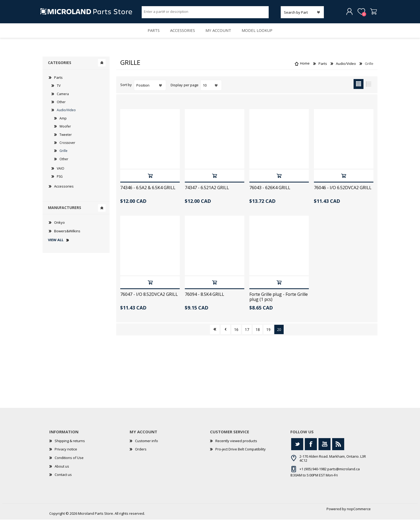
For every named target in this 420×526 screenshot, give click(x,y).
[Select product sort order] (150, 92)
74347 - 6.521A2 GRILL (207, 194)
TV (59, 92)
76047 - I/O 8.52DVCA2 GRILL (149, 301)
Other (61, 108)
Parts (150, 35)
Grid (359, 90)
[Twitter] (297, 451)
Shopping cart (371, 13)
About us (62, 473)
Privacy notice (66, 456)
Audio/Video (66, 116)
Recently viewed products (236, 447)
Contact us (63, 481)
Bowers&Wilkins (67, 237)
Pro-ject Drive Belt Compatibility (241, 456)
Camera (63, 100)
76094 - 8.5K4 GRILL (205, 301)
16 (236, 336)
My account (220, 35)
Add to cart (150, 182)
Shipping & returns (70, 447)
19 (268, 336)
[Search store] (205, 13)
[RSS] (338, 451)
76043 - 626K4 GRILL (270, 194)
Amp (63, 125)
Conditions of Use (69, 464)
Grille (63, 157)
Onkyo (59, 229)
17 (247, 336)
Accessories (182, 35)
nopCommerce (359, 515)
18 (258, 336)
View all (56, 247)
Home (305, 70)
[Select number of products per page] (211, 92)
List (368, 90)
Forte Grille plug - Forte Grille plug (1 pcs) (279, 303)
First (215, 336)
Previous (225, 336)
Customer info (147, 447)
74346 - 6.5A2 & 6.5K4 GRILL (148, 194)
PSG (60, 183)
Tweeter (66, 141)
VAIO (61, 175)
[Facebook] (311, 451)
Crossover (67, 149)
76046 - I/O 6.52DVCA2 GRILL (343, 194)
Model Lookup (261, 35)
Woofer (65, 133)
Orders (141, 456)
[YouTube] (325, 451)
